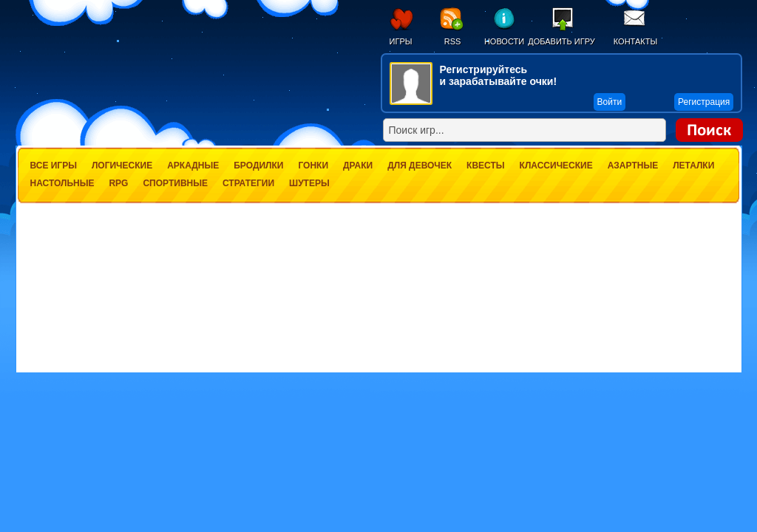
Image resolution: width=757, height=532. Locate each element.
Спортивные (175, 183)
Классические (556, 166)
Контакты (635, 41)
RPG (118, 183)
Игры (401, 41)
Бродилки (258, 166)
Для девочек (420, 166)
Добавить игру (561, 41)
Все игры (54, 166)
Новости (504, 41)
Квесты (485, 166)
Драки (358, 166)
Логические (122, 166)
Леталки (693, 166)
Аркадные (193, 166)
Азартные (633, 166)
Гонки (313, 166)
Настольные (62, 183)
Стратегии (248, 183)
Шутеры (309, 183)
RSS (453, 41)
